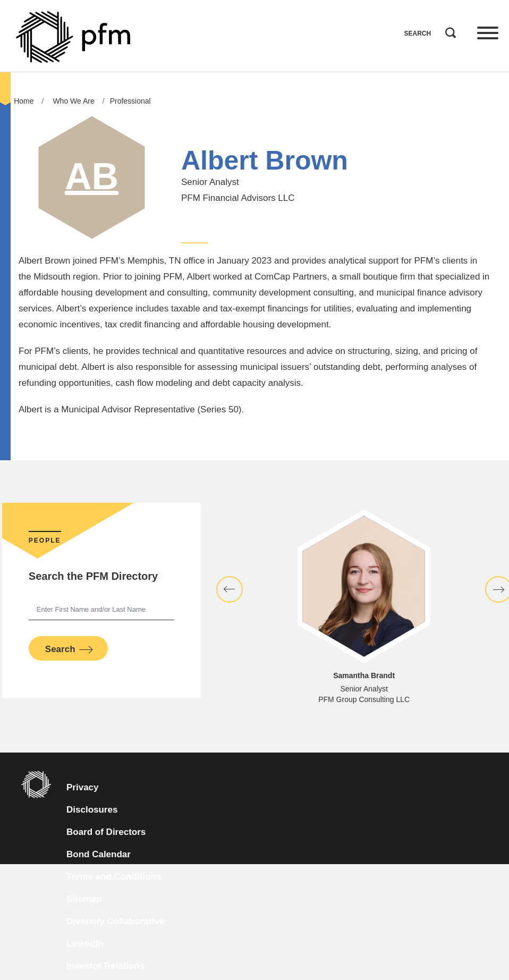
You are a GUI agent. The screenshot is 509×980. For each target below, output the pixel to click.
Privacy (83, 787)
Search (448, 30)
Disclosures (92, 810)
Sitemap (84, 899)
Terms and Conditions (114, 877)
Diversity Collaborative (115, 921)
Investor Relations (105, 966)
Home (24, 101)
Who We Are (73, 101)
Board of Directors (106, 832)
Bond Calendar (99, 854)
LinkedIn (85, 944)
